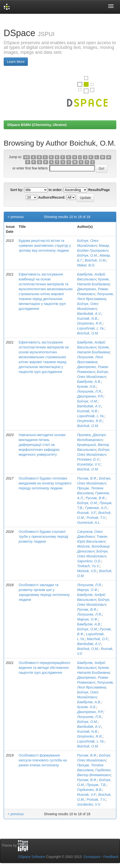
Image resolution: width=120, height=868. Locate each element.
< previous (16, 217)
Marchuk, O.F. (97, 639)
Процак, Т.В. (96, 785)
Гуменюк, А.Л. (96, 508)
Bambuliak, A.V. (89, 314)
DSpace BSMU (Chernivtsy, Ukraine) (37, 125)
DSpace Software (32, 857)
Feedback (111, 857)
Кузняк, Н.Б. (87, 386)
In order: (56, 190)
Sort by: (17, 190)
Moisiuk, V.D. (87, 571)
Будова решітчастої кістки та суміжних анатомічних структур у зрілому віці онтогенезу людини (45, 246)
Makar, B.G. (86, 265)
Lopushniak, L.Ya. (91, 328)
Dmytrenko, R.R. (90, 323)
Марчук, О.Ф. (88, 590)
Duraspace (92, 857)
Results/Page (99, 190)
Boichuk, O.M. (96, 260)
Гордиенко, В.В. (90, 790)
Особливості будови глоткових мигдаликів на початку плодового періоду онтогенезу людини (45, 483)
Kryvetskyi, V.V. (89, 464)
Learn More (16, 62)
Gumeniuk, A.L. (89, 523)
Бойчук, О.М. (87, 255)
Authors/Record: (52, 197)
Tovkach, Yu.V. (88, 566)
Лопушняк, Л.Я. (89, 391)
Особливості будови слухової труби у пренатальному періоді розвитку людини (43, 537)
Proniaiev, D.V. (88, 459)
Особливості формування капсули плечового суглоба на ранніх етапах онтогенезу (43, 760)
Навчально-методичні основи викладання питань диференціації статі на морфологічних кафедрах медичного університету (42, 445)
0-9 (26, 157)
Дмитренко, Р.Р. (90, 396)
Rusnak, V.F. (87, 513)
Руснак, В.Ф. (87, 478)
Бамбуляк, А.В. (89, 382)
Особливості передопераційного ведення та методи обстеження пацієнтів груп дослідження (44, 668)
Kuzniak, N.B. (88, 318)
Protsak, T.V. (96, 518)
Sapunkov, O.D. (89, 561)
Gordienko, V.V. (89, 804)
